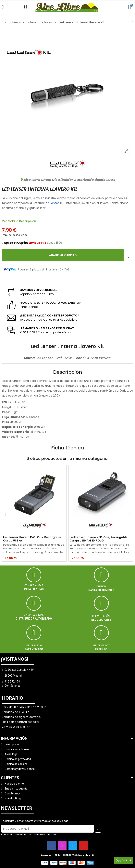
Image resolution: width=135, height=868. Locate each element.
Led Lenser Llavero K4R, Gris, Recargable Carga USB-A (32, 539)
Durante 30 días (101, 616)
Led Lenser (52, 203)
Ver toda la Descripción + (20, 221)
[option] (67, 92)
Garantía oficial (34, 615)
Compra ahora (34, 585)
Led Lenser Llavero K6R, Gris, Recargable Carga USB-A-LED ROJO (99, 539)
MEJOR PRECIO (34, 645)
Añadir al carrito (63, 255)
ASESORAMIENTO (101, 645)
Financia (101, 586)
